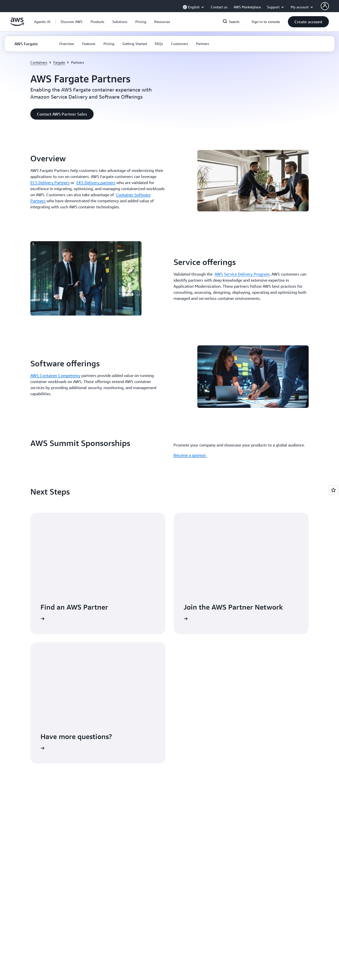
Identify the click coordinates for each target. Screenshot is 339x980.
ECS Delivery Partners (50, 183)
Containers (39, 62)
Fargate (59, 62)
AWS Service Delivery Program (242, 274)
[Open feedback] (333, 490)
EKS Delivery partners (96, 183)
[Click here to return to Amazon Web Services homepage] (17, 25)
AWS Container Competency (55, 375)
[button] (72, 22)
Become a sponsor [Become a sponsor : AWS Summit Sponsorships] (190, 455)
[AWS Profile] (325, 6)
